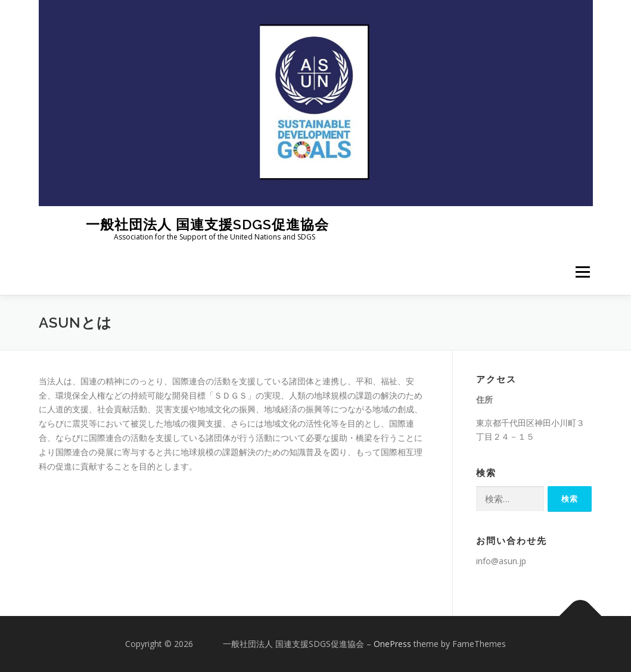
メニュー (582, 273)
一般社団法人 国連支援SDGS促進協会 (184, 224)
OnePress (392, 644)
